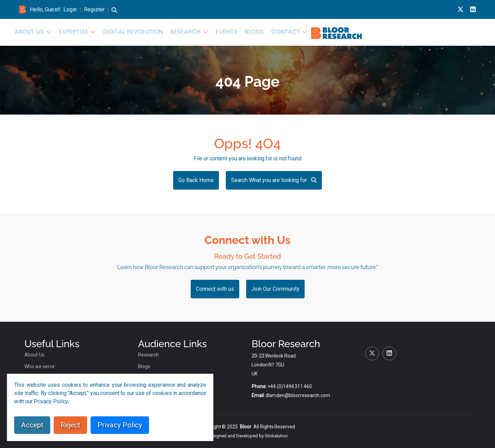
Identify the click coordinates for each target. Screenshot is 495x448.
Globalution (276, 436)
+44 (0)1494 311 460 (290, 386)
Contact (459, 31)
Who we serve (40, 366)
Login (70, 9)
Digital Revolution (326, 31)
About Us (234, 31)
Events (407, 31)
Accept (32, 425)
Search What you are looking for (274, 180)
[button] (114, 13)
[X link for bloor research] (461, 9)
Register (94, 9)
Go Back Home (196, 180)
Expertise (274, 31)
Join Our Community (275, 289)
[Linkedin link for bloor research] (473, 9)
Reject (70, 425)
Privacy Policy (120, 425)
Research (370, 31)
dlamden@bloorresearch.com (298, 395)
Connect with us (215, 289)
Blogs (431, 31)
